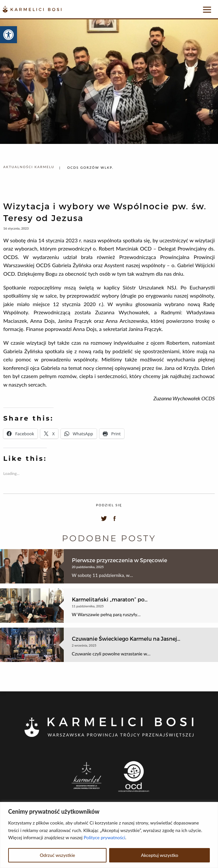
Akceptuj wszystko (159, 855)
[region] (109, 835)
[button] (8, 35)
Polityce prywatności (104, 837)
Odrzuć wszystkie (58, 855)
